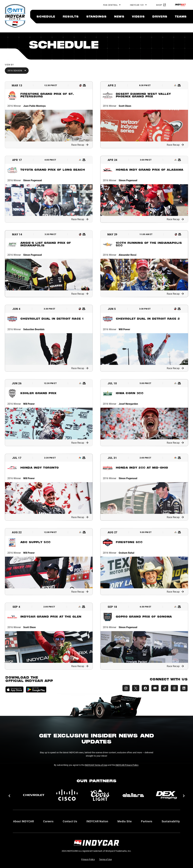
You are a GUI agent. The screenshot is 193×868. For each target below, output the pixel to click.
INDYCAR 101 (137, 5)
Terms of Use (105, 859)
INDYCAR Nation (97, 821)
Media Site (125, 821)
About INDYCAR (24, 821)
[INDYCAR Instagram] (126, 688)
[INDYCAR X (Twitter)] (136, 688)
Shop (161, 5)
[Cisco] (67, 795)
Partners (147, 821)
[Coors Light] (100, 795)
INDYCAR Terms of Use (96, 765)
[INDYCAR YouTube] (155, 688)
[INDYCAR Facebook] (145, 688)
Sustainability (171, 821)
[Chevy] (34, 795)
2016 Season (15, 70)
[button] (9, 796)
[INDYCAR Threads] (174, 688)
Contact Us (70, 821)
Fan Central (111, 5)
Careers (48, 821)
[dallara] (133, 795)
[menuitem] (46, 16)
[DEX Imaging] (166, 795)
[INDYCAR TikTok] (165, 688)
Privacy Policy (88, 859)
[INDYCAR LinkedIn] (184, 688)
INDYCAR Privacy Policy (127, 765)
